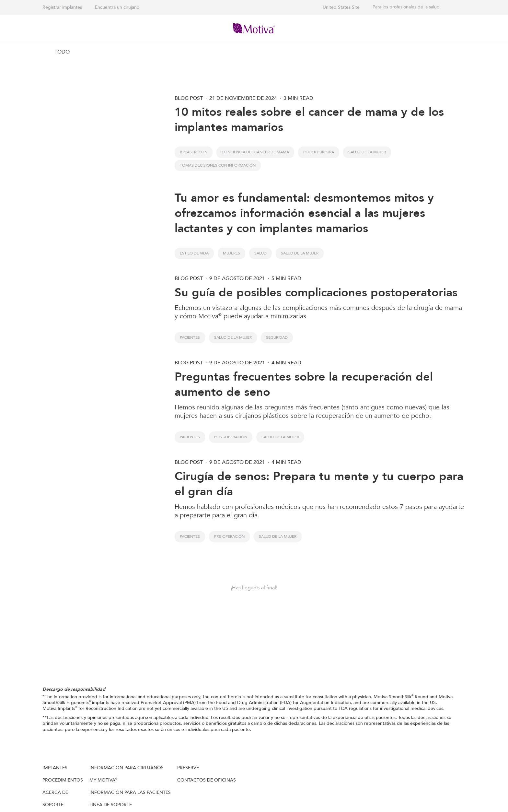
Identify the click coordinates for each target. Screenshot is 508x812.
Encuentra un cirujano (117, 7)
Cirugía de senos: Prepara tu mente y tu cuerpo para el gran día (319, 484)
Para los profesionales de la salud (406, 7)
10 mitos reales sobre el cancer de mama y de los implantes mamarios (309, 120)
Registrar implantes (62, 7)
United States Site (341, 7)
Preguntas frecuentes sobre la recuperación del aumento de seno (304, 384)
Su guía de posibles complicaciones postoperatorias (316, 293)
